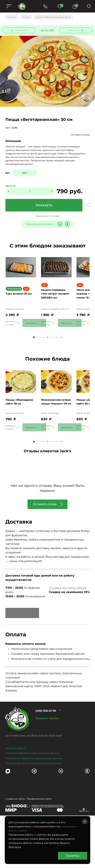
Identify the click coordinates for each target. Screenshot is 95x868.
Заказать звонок (47, 752)
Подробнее (20, 646)
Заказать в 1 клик (47, 221)
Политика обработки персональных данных (32, 787)
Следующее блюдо (70, 33)
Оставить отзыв (80, 140)
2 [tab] (48, 358)
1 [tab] (34, 358)
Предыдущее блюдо (19, 33)
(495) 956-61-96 (46, 744)
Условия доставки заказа (68, 621)
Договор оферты (15, 782)
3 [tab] (61, 358)
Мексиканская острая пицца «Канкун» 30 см (53, 435)
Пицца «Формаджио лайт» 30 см (21, 435)
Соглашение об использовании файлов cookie (34, 797)
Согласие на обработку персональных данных (34, 792)
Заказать (44, 210)
